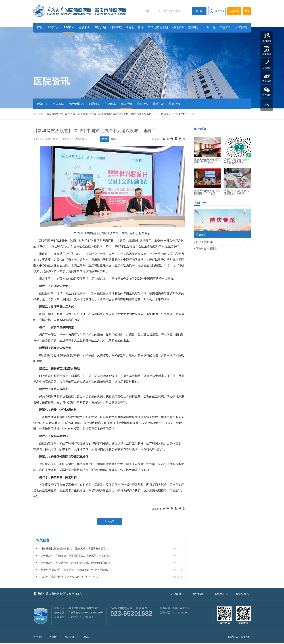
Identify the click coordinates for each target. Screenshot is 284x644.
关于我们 (38, 637)
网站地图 (70, 637)
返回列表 (109, 521)
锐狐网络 (246, 637)
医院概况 (53, 27)
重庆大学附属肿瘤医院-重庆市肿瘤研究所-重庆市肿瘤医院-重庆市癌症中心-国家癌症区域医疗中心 (102, 114)
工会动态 (110, 104)
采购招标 (158, 104)
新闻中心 (43, 104)
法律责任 (54, 637)
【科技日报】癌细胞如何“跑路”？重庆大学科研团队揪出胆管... (73, 549)
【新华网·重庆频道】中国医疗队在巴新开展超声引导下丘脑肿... (74, 570)
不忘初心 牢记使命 (206, 249)
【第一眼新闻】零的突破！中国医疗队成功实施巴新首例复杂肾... (75, 556)
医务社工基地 (135, 27)
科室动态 (59, 104)
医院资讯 (69, 27)
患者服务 (84, 27)
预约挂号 (234, 11)
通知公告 (142, 104)
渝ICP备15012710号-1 (81, 617)
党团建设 (194, 27)
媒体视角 (126, 104)
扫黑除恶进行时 (205, 242)
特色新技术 (76, 104)
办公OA (84, 637)
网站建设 (233, 637)
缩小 (114, 139)
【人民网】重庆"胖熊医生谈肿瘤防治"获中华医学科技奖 (69, 577)
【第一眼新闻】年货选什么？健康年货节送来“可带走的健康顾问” (74, 563)
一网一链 (210, 27)
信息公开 (225, 27)
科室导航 (116, 27)
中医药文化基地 (158, 27)
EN (247, 11)
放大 (105, 139)
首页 (40, 27)
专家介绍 (100, 27)
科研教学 (178, 27)
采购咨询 (175, 104)
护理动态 (94, 104)
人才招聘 (241, 27)
